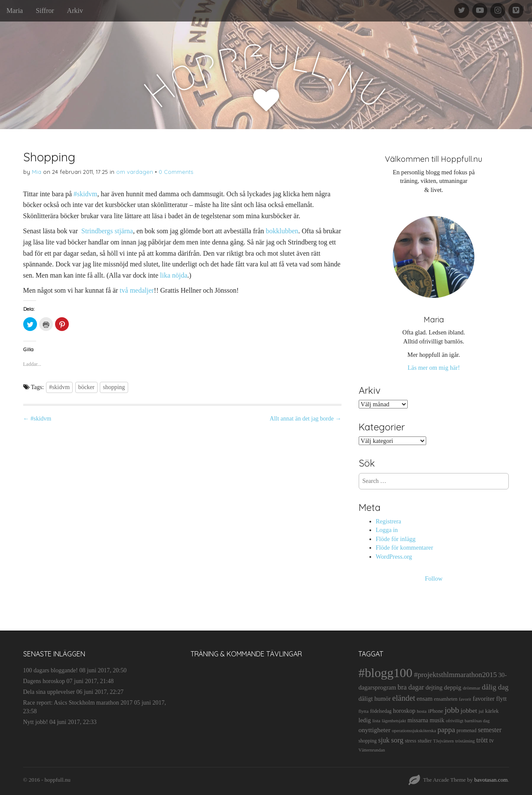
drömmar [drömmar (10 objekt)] (472, 688)
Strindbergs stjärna (107, 231)
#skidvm (85, 194)
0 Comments (176, 172)
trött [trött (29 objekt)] (482, 740)
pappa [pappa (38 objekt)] (446, 730)
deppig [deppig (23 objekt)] (452, 687)
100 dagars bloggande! (51, 670)
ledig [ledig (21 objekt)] (364, 720)
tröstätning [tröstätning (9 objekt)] (465, 741)
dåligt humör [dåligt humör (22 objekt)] (374, 699)
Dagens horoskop (44, 681)
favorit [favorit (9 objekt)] (465, 699)
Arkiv (75, 11)
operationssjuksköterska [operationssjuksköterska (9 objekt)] (414, 731)
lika (165, 275)
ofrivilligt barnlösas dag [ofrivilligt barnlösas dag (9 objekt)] (468, 721)
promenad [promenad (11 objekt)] (467, 730)
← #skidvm (37, 419)
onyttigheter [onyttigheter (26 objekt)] (374, 730)
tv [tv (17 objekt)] (492, 741)
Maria (15, 11)
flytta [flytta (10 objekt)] (363, 711)
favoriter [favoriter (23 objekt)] (484, 699)
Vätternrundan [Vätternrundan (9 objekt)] (372, 750)
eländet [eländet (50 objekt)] (404, 698)
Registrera (389, 521)
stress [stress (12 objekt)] (410, 741)
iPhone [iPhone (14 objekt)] (435, 711)
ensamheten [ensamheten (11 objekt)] (446, 699)
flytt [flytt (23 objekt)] (501, 699)
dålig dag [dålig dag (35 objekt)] (495, 687)
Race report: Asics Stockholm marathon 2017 (78, 703)
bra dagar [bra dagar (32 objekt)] (411, 687)
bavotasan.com (491, 780)
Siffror (45, 11)
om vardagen (135, 172)
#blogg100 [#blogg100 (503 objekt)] (385, 673)
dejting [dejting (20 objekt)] (434, 687)
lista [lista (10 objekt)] (377, 721)
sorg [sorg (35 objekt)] (397, 740)
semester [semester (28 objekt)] (490, 730)
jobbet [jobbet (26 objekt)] (469, 710)
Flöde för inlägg (396, 539)
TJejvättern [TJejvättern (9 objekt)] (443, 741)
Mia (37, 172)
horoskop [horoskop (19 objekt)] (404, 711)
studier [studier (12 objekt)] (424, 741)
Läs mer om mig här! (434, 368)
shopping (114, 387)
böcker (86, 387)
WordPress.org (394, 557)
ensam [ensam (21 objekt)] (425, 699)
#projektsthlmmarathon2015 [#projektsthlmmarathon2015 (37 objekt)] (455, 675)
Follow (434, 578)
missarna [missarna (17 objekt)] (418, 720)
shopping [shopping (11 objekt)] (367, 741)
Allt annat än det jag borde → (305, 419)
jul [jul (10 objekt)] (481, 711)
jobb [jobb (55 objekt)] (452, 710)
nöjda (180, 275)
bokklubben (282, 231)
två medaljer (137, 290)
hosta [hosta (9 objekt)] (422, 711)
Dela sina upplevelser (49, 692)
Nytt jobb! (36, 722)
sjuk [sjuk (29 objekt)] (384, 740)
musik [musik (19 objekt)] (437, 720)
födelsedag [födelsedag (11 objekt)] (381, 711)
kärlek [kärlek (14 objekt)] (492, 711)
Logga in (387, 530)
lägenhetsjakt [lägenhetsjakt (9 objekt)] (394, 721)
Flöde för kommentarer (404, 548)
